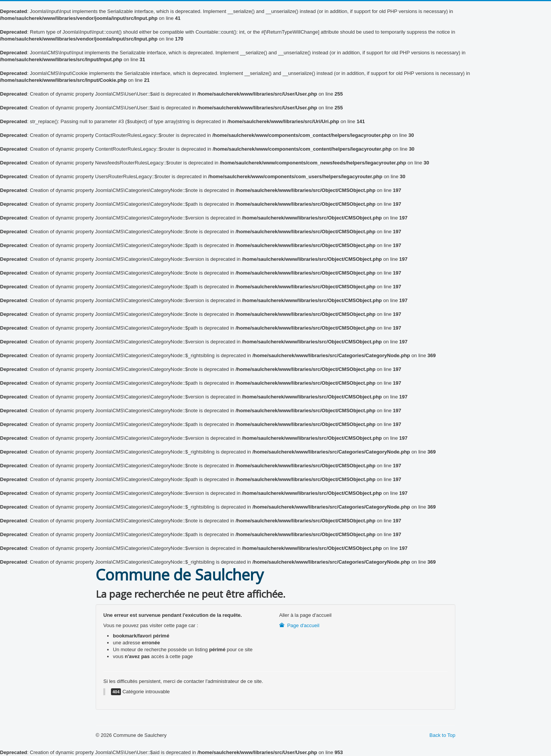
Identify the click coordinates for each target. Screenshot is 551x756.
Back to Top (442, 735)
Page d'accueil (299, 625)
